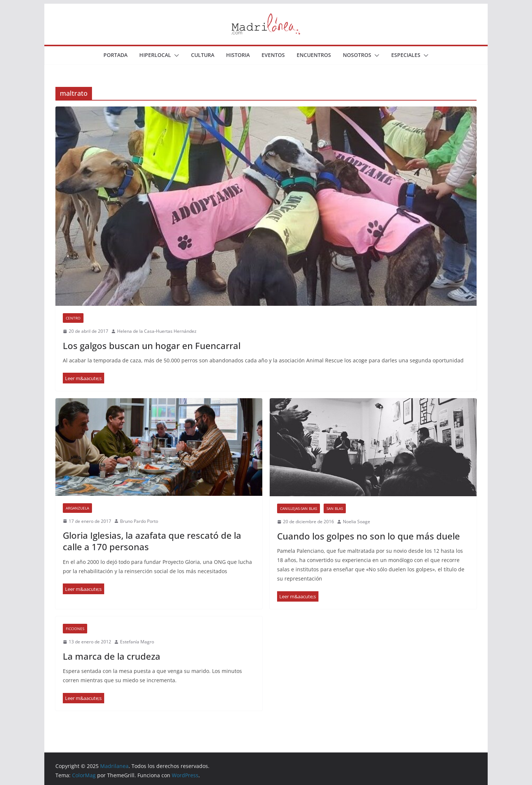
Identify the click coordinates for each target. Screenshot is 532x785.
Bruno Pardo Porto (139, 521)
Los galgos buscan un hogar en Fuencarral (152, 346)
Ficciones (75, 629)
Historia (238, 55)
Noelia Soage (357, 522)
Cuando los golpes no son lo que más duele (369, 536)
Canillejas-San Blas (299, 508)
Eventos (273, 55)
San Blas (335, 508)
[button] (175, 55)
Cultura (203, 55)
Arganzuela (77, 508)
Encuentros (314, 55)
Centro (73, 318)
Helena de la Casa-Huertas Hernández (157, 331)
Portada (115, 55)
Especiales (406, 55)
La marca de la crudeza (112, 656)
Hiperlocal (155, 55)
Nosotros (357, 55)
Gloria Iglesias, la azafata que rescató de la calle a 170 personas (152, 541)
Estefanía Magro (137, 642)
